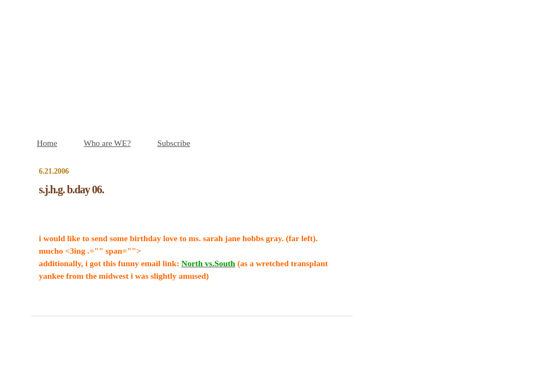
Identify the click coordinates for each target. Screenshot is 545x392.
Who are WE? (107, 143)
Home (47, 143)
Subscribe (174, 143)
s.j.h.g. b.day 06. (71, 189)
